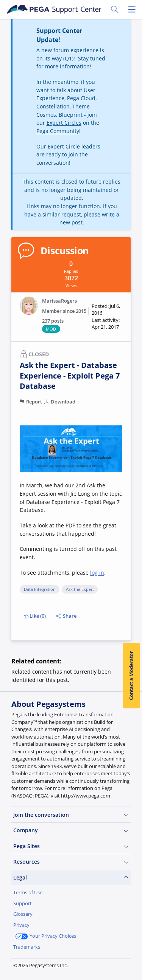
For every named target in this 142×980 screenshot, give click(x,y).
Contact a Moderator (131, 675)
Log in (66, 964)
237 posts (53, 321)
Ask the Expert (80, 589)
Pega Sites (71, 846)
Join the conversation (71, 815)
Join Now (30, 964)
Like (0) (35, 616)
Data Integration (40, 589)
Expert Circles (64, 123)
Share (66, 616)
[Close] (132, 914)
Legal (71, 878)
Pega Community (58, 131)
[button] (107, 317)
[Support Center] (54, 9)
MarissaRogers (59, 301)
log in (97, 573)
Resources (71, 862)
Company (71, 830)
